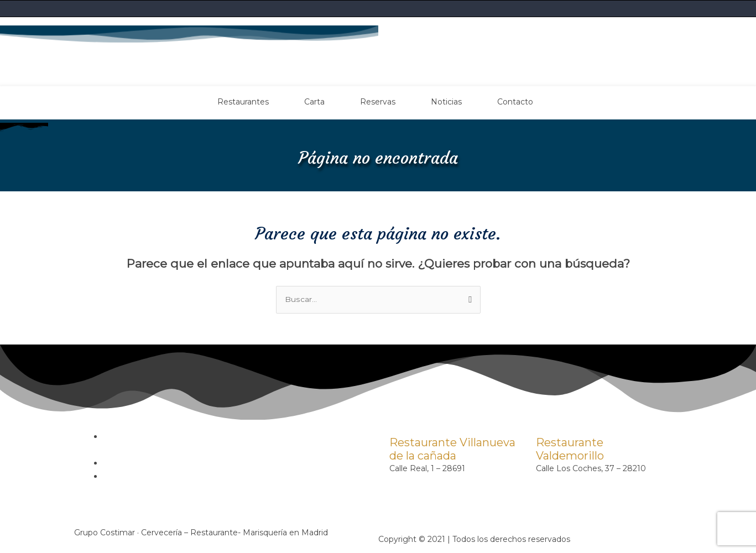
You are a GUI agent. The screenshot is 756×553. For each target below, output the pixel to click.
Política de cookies (139, 463)
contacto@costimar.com (437, 495)
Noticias (446, 101)
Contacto (515, 101)
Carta (314, 101)
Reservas (378, 101)
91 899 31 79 (560, 482)
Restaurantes (243, 101)
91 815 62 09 (413, 482)
